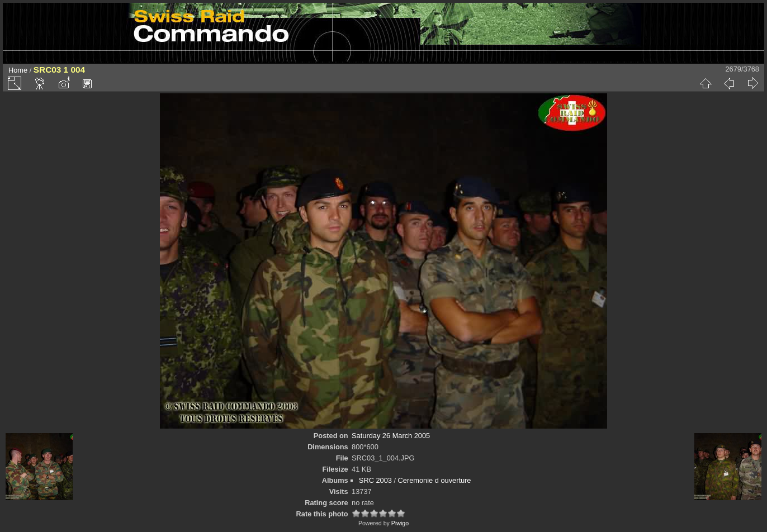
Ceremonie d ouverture (435, 480)
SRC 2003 (375, 480)
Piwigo (400, 523)
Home (18, 70)
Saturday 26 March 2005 (391, 436)
